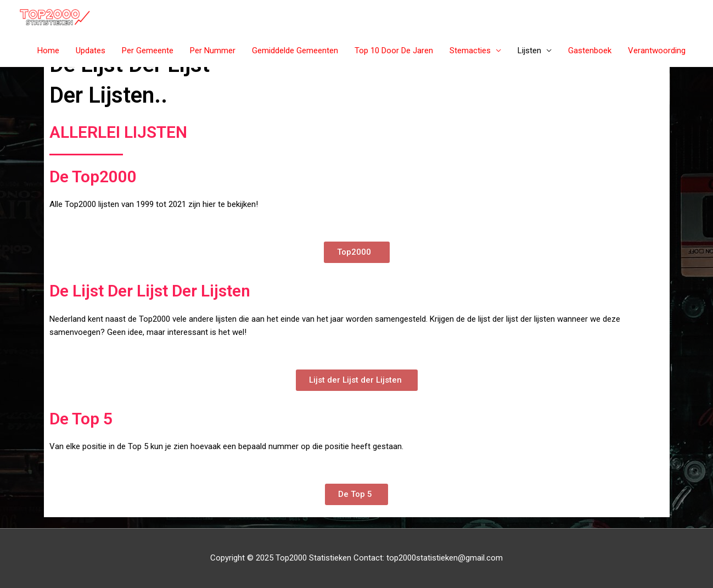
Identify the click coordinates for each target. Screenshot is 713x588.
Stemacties (470, 51)
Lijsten (529, 51)
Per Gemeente (148, 51)
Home (48, 51)
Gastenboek (590, 51)
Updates (91, 51)
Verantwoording (657, 51)
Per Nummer (213, 51)
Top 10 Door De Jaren (394, 51)
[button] (357, 252)
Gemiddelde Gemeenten (295, 51)
